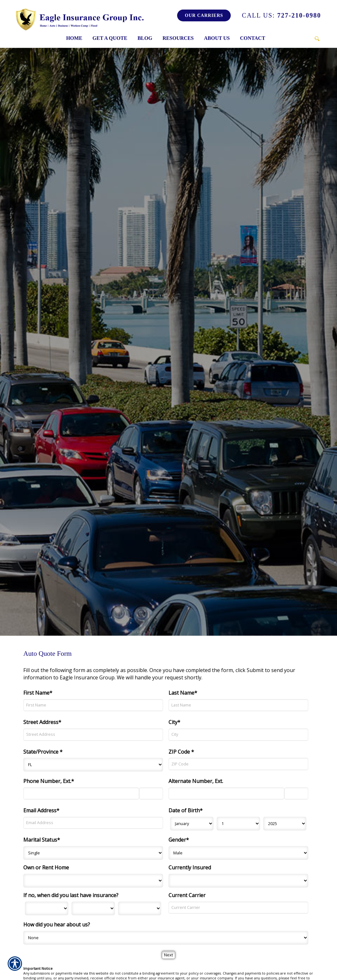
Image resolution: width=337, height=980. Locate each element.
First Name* (38, 693)
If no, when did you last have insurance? (71, 895)
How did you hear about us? (57, 925)
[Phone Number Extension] (151, 794)
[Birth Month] (192, 824)
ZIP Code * (181, 752)
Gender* (179, 840)
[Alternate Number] (226, 794)
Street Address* (42, 722)
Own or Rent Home (46, 867)
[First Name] (93, 705)
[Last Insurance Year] (140, 908)
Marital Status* (42, 840)
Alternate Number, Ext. (196, 781)
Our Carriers (204, 15)
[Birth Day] (238, 824)
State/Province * (43, 752)
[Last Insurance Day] (93, 908)
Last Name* (183, 693)
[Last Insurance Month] (47, 908)
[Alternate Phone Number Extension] (296, 794)
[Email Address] (93, 823)
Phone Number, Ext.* (49, 781)
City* (174, 722)
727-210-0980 (281, 15)
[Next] (168, 955)
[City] (238, 735)
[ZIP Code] (238, 764)
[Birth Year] (285, 824)
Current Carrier (187, 895)
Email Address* (41, 810)
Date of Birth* (186, 810)
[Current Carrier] (238, 908)
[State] (93, 765)
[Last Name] (238, 705)
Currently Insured (190, 867)
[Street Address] (93, 735)
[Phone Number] (81, 794)
